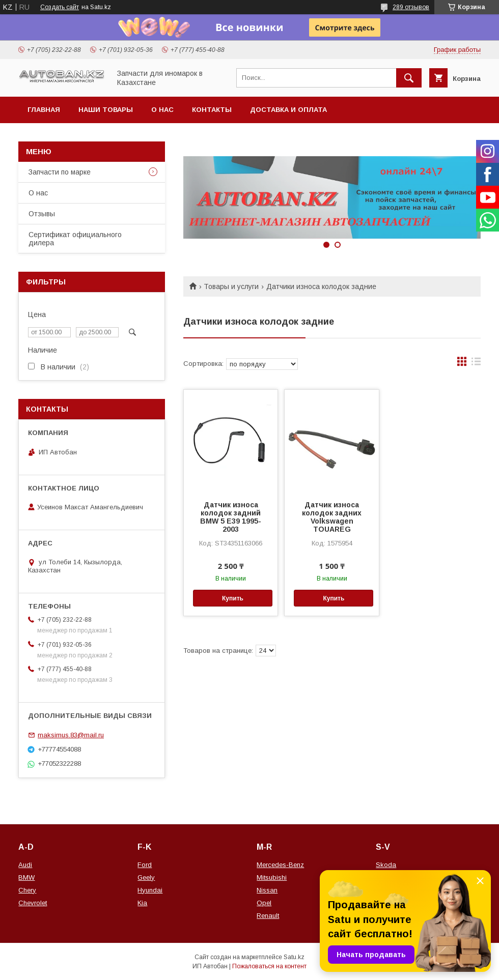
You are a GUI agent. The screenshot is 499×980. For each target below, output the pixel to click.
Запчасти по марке (60, 172)
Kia (142, 903)
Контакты (212, 110)
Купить (233, 598)
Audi (25, 865)
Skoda (386, 865)
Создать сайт (60, 7)
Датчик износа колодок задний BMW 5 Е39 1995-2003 (231, 517)
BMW (26, 877)
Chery (27, 890)
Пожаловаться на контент (269, 966)
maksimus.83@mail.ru (71, 735)
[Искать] (409, 78)
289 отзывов (411, 7)
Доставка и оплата (288, 110)
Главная (44, 110)
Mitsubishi (272, 877)
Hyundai (150, 890)
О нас (162, 110)
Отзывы (42, 214)
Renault (268, 916)
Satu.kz (294, 957)
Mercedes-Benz (280, 865)
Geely (146, 877)
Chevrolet (33, 903)
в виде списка (476, 364)
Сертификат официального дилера (75, 239)
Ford (145, 865)
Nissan (267, 890)
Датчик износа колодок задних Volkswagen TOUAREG (332, 517)
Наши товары (106, 110)
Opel (264, 903)
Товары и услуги (231, 286)
